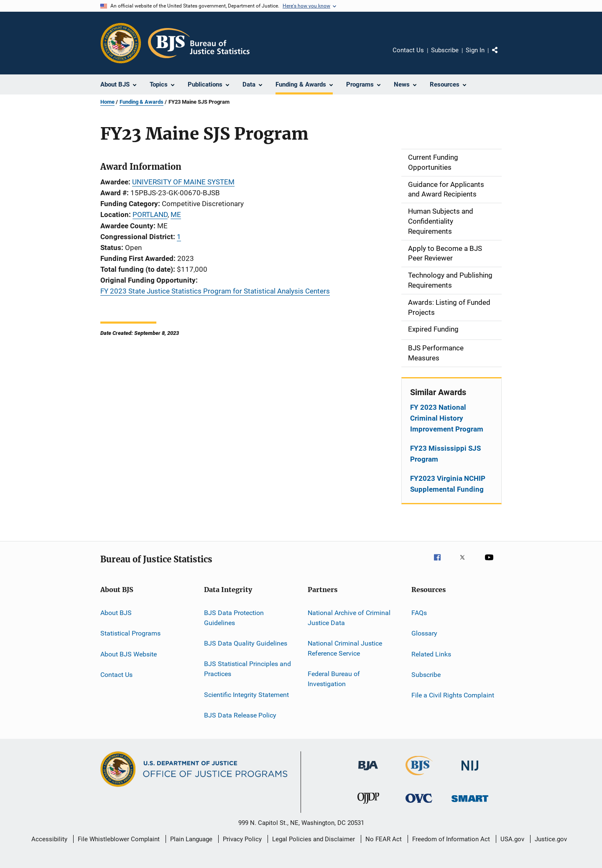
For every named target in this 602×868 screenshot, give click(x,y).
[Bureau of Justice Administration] (368, 772)
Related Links (431, 654)
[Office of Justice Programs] (121, 43)
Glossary (424, 633)
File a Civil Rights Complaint (453, 695)
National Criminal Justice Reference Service (345, 648)
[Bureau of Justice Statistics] (419, 777)
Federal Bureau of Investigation (334, 679)
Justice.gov (551, 839)
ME (176, 214)
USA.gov (512, 839)
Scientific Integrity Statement (246, 694)
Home (107, 102)
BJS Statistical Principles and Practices (247, 669)
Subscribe (445, 50)
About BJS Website (129, 654)
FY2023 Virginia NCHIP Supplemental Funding (448, 484)
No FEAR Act (384, 839)
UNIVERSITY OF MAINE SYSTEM (183, 182)
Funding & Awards (142, 102)
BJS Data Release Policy (240, 715)
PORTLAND (150, 214)
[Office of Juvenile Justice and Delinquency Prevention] (368, 805)
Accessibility (49, 839)
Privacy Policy (242, 839)
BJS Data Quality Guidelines (246, 643)
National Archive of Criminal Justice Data (349, 618)
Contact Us (408, 50)
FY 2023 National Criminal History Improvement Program (447, 418)
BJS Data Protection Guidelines (234, 618)
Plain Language (191, 839)
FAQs (419, 613)
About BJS (116, 613)
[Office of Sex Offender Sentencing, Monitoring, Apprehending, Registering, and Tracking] (470, 803)
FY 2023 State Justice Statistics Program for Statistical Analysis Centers (215, 291)
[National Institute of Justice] (470, 772)
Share (502, 56)
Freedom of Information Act (451, 839)
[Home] (199, 43)
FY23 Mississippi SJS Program (445, 454)
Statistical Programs (130, 633)
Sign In (475, 50)
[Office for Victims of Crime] (419, 804)
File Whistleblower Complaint (119, 839)
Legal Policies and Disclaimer (314, 839)
